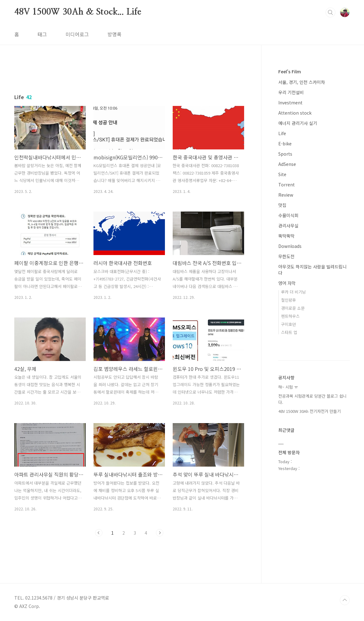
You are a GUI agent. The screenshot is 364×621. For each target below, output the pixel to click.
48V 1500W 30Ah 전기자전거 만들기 (309, 411)
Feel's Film (290, 71)
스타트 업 (289, 332)
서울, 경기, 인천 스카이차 (302, 82)
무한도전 (286, 256)
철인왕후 (289, 300)
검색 (330, 12)
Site (282, 174)
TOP (345, 600)
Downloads (290, 246)
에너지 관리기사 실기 (298, 123)
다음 (160, 533)
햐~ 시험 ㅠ (288, 387)
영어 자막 (287, 283)
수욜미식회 (288, 215)
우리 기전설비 (291, 92)
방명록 (114, 34)
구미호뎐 (289, 324)
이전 (99, 533)
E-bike (285, 144)
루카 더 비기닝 (293, 292)
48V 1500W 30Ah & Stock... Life (78, 12)
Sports (285, 154)
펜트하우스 (290, 316)
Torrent (287, 185)
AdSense (287, 164)
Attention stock (295, 113)
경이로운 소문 (293, 308)
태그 (42, 34)
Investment (290, 103)
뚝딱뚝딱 (286, 236)
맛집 (282, 205)
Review (286, 195)
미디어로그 (77, 34)
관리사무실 (288, 226)
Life (282, 133)
